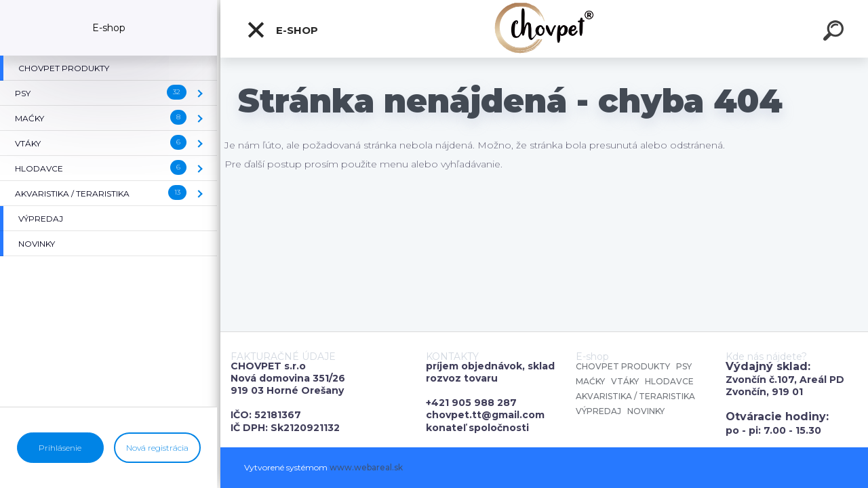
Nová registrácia (157, 448)
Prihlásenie (60, 448)
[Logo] (544, 29)
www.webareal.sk (366, 467)
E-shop (282, 30)
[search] (835, 33)
